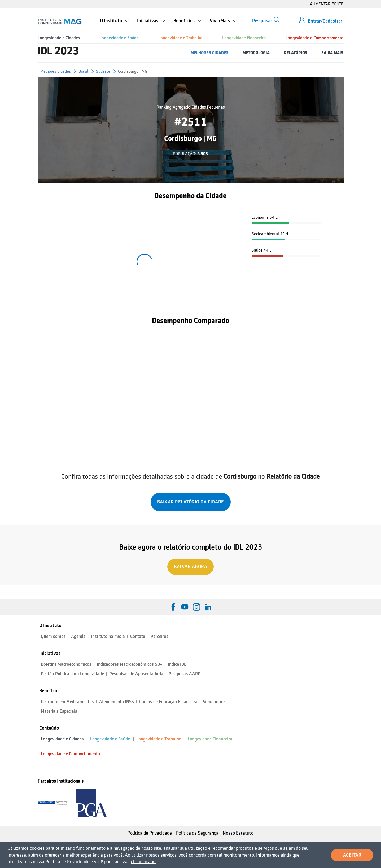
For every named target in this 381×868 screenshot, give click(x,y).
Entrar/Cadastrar (325, 21)
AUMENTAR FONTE (327, 4)
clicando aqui (144, 862)
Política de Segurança (197, 833)
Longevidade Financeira (244, 38)
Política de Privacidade (150, 833)
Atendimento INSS (117, 702)
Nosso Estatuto (238, 833)
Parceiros (159, 636)
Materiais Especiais (59, 711)
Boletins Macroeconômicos (66, 664)
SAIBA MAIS (332, 53)
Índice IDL (177, 664)
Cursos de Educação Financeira (168, 702)
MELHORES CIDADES (210, 53)
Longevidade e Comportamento (315, 38)
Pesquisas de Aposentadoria (136, 674)
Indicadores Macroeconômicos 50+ (130, 664)
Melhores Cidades (56, 71)
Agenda (78, 636)
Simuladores (215, 702)
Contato (138, 636)
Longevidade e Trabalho (180, 38)
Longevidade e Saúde (119, 38)
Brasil (83, 71)
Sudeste (103, 71)
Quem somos (53, 636)
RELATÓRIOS (296, 53)
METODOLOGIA (256, 53)
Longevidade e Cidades (59, 38)
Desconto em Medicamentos (67, 702)
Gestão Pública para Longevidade (72, 674)
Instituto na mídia (108, 636)
